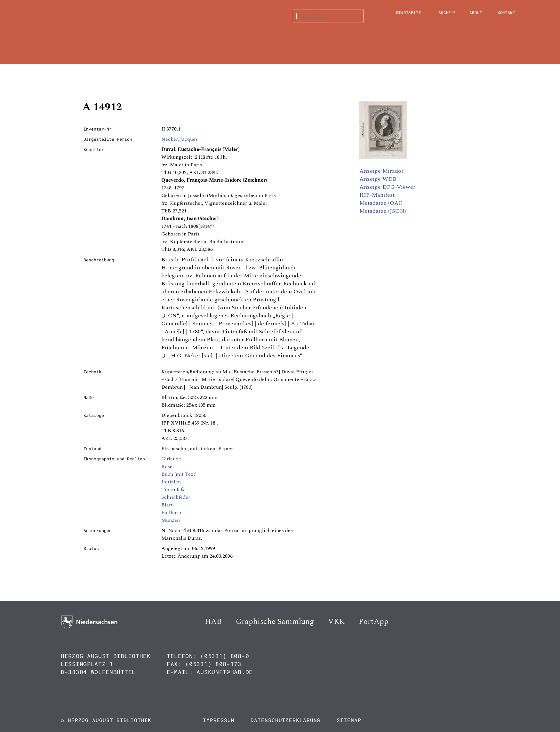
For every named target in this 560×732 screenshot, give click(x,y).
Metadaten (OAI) (381, 203)
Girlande (171, 459)
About (476, 12)
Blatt (167, 505)
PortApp (374, 622)
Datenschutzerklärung (285, 720)
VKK (336, 622)
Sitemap (349, 720)
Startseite (408, 12)
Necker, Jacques (180, 139)
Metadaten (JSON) (383, 211)
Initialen (171, 482)
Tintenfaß (173, 489)
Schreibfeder (176, 497)
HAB (213, 622)
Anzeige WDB (378, 179)
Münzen (171, 520)
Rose (167, 466)
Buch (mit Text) (179, 474)
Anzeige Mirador (381, 171)
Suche (445, 12)
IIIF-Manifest (377, 195)
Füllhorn (171, 513)
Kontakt (506, 12)
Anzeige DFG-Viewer (387, 187)
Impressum (219, 720)
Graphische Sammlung (275, 622)
